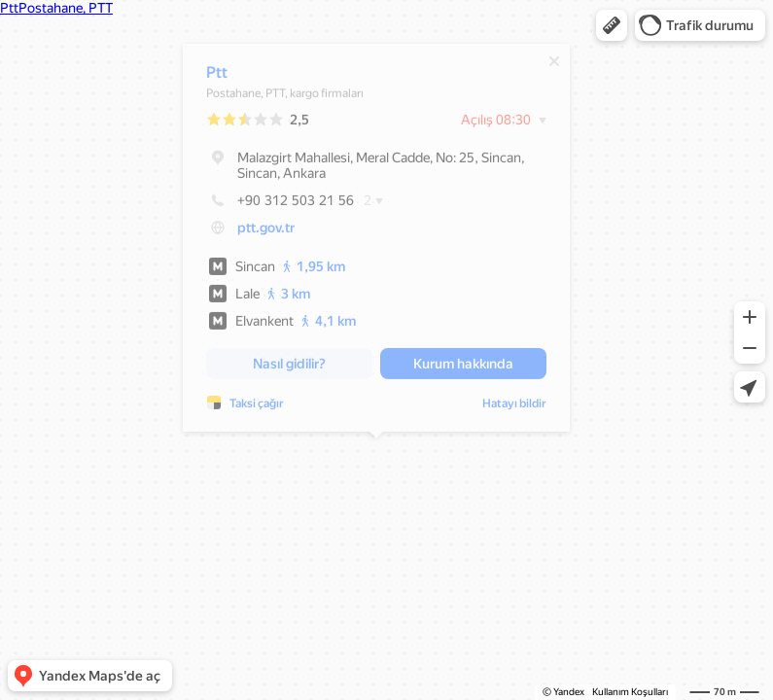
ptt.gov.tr (266, 232)
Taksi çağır (257, 408)
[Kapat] (554, 66)
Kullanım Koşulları (630, 692)
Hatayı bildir (514, 408)
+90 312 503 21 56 (280, 205)
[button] (612, 25)
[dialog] (376, 243)
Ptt (217, 77)
